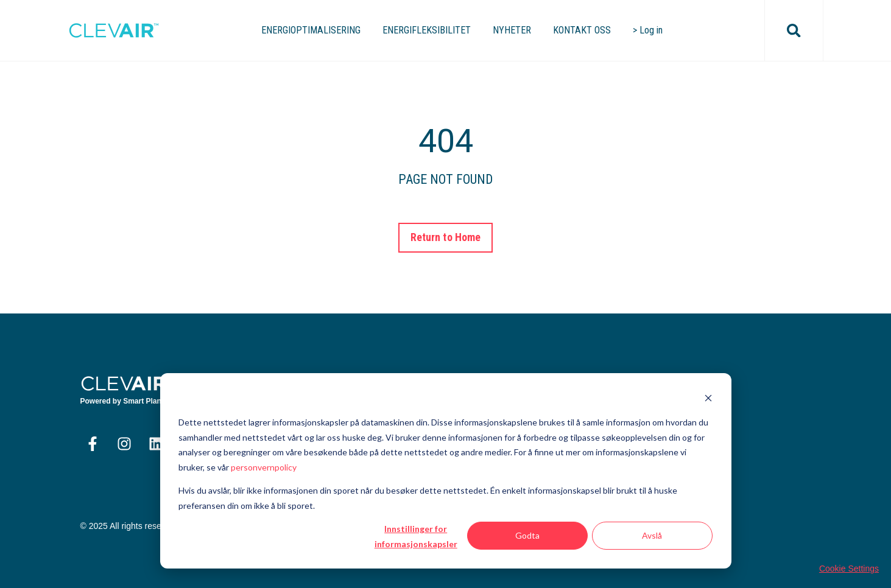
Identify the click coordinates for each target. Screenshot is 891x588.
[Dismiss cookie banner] (708, 400)
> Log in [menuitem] (648, 30)
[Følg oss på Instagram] (124, 444)
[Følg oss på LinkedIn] (156, 444)
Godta (527, 535)
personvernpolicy (264, 467)
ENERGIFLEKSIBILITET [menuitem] (427, 30)
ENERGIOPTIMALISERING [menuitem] (311, 30)
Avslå (652, 535)
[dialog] (446, 471)
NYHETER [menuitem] (512, 30)
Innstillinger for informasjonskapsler (416, 536)
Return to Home (445, 237)
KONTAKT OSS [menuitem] (582, 30)
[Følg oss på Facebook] (93, 444)
